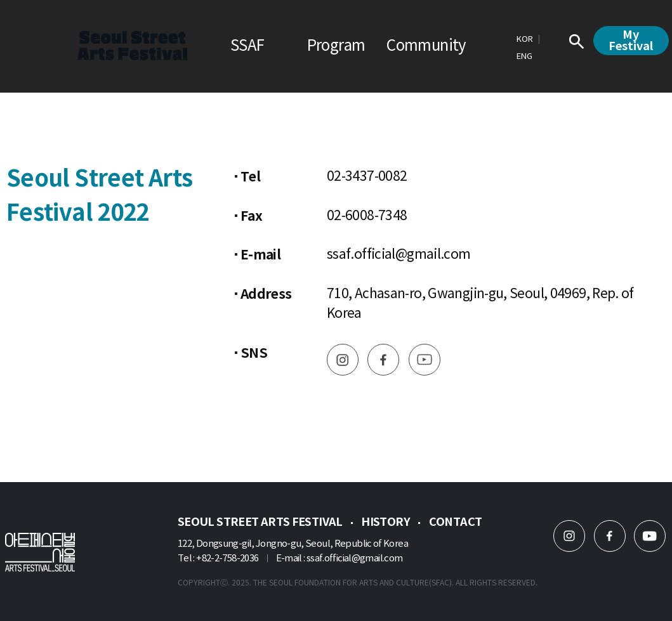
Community (426, 46)
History (385, 522)
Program (336, 46)
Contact (456, 522)
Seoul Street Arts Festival (260, 522)
